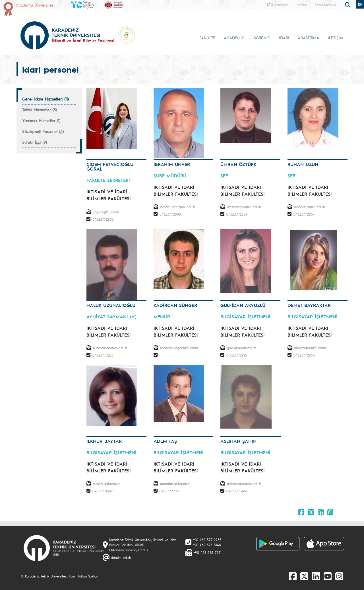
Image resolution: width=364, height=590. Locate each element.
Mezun (302, 5)
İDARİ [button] (284, 38)
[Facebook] (293, 576)
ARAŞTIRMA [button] (309, 38)
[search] (348, 4)
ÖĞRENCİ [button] (262, 38)
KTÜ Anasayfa (278, 5)
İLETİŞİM (336, 38)
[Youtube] (328, 576)
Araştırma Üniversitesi (35, 5)
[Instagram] (339, 576)
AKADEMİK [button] (234, 38)
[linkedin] (316, 576)
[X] (304, 576)
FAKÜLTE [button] (207, 38)
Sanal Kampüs (325, 5)
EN (360, 4)
